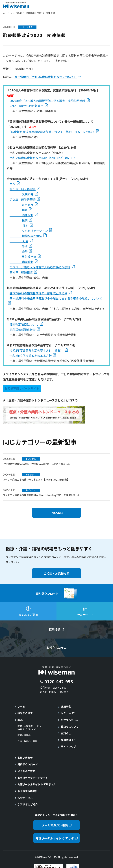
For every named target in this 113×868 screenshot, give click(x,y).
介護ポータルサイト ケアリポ (34, 784)
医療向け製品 (24, 735)
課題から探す (25, 713)
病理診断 (21, 262)
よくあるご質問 (26, 771)
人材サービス (25, 798)
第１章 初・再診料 (23, 189)
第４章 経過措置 (21, 272)
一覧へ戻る (57, 513)
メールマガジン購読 (55, 825)
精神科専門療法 (26, 236)
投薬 (19, 220)
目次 (12, 184)
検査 (19, 210)
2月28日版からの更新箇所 (26, 106)
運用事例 (66, 706)
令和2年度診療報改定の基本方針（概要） (36, 350)
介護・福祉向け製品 (27, 741)
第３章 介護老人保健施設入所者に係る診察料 (40, 267)
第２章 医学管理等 (23, 199)
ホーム (6, 13)
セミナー (66, 713)
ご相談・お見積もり (57, 573)
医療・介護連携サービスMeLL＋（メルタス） (29, 728)
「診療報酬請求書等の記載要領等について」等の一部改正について (52, 132)
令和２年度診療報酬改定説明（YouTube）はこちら (43, 158)
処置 (19, 241)
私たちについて (70, 727)
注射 (19, 225)
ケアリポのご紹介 (28, 804)
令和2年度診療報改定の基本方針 (31, 356)
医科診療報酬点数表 (23, 330)
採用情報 (66, 740)
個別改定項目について (24, 324)
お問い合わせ (25, 758)
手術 (19, 246)
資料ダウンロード (28, 764)
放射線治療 (23, 257)
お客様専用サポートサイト (22, 388)
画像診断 (21, 215)
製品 (20, 720)
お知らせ (18, 13)
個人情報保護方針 (28, 791)
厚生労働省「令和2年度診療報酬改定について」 (46, 77)
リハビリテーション (29, 231)
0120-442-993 (59, 681)
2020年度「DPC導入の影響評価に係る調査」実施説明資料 (47, 101)
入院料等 (21, 194)
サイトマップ (68, 747)
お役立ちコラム (70, 720)
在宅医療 (21, 205)
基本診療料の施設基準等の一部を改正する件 (38, 293)
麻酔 (19, 252)
